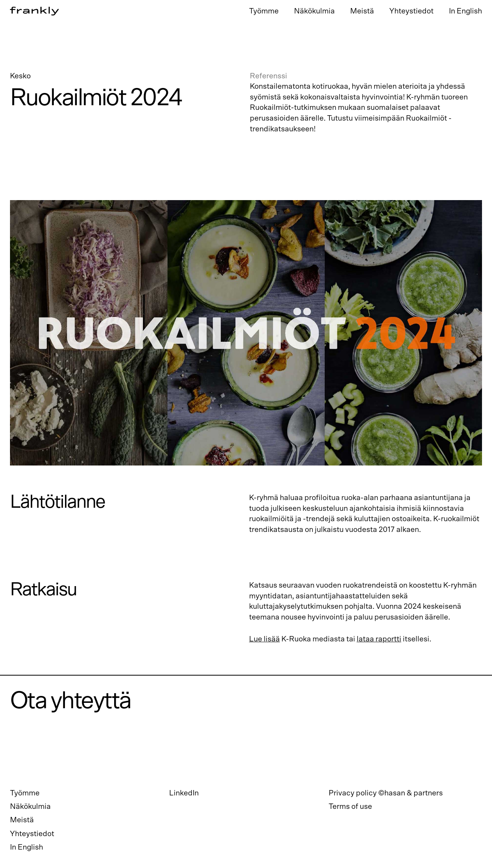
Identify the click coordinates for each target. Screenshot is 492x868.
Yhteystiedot (411, 11)
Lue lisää (264, 639)
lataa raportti (379, 639)
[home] (127, 12)
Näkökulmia (314, 11)
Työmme (264, 11)
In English (465, 11)
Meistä (362, 11)
